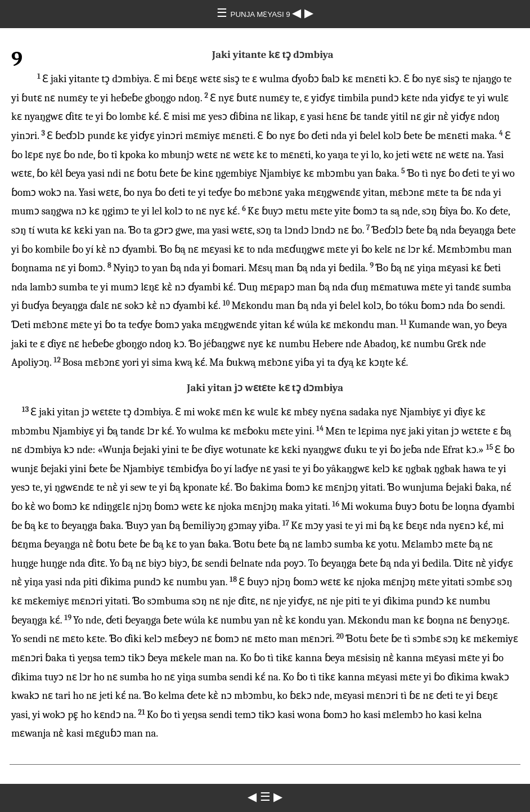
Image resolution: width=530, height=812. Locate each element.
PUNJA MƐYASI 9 (262, 14)
